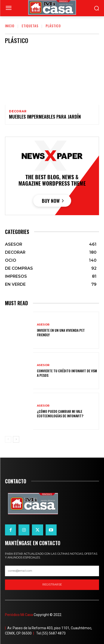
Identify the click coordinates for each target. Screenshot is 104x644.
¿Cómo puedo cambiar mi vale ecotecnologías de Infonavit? (60, 413)
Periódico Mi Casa (19, 615)
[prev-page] (8, 439)
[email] (52, 571)
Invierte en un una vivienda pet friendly (61, 332)
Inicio (10, 26)
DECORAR (18, 111)
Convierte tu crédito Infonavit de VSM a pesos (67, 373)
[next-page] (16, 439)
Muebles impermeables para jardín (45, 117)
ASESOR (43, 325)
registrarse (52, 584)
